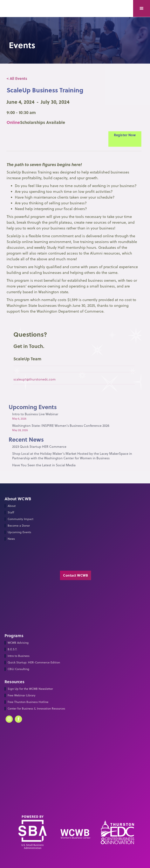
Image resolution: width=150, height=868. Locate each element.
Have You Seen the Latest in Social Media (44, 465)
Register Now (125, 135)
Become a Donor (19, 526)
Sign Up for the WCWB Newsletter (30, 689)
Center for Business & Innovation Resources (36, 709)
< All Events (17, 78)
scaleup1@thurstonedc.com (35, 379)
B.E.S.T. (12, 649)
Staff (11, 513)
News (11, 539)
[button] (142, 8)
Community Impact (21, 519)
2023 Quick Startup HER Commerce (39, 447)
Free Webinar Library (22, 695)
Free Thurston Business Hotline (28, 702)
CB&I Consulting (18, 669)
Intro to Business (19, 656)
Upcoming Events (19, 532)
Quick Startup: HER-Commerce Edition (34, 663)
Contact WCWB (76, 575)
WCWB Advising (18, 643)
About (12, 506)
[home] (17, 3)
